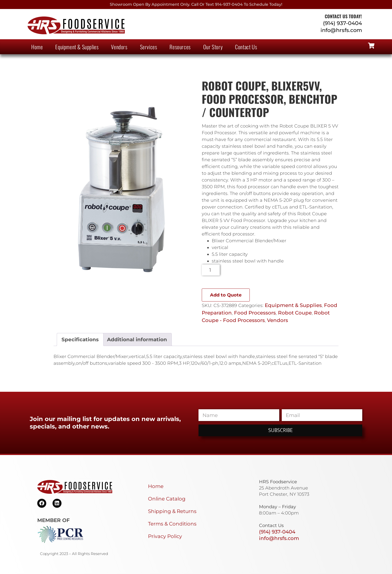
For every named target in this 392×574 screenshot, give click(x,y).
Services (149, 47)
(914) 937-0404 (342, 23)
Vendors (119, 47)
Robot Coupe (295, 313)
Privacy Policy (165, 536)
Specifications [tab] (80, 339)
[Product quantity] (211, 270)
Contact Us (246, 47)
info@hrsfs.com (341, 30)
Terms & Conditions (172, 524)
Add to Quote (226, 295)
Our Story (213, 47)
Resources (180, 47)
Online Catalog (167, 499)
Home (37, 47)
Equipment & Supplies (77, 47)
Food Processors (255, 313)
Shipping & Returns (172, 511)
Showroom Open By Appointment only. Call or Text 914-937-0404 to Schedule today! (196, 4)
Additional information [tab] (137, 339)
